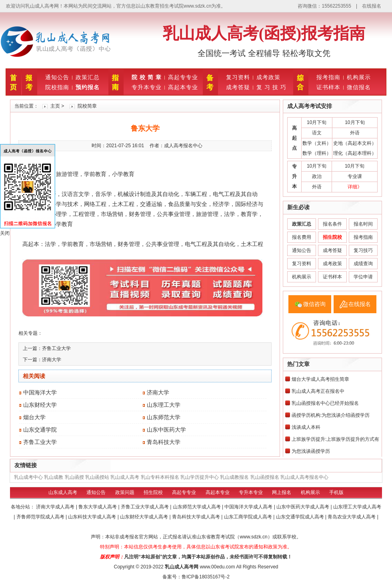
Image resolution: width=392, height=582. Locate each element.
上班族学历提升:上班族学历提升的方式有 (335, 439)
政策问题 (125, 492)
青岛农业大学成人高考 (352, 517)
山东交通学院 (40, 430)
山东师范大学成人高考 (197, 507)
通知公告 (57, 77)
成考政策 (268, 77)
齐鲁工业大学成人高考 (145, 507)
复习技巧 (363, 250)
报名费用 (302, 237)
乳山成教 (54, 477)
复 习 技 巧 (271, 87)
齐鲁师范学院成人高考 (41, 517)
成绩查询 (363, 264)
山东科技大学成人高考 (93, 517)
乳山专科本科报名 (160, 477)
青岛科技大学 (164, 442)
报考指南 (328, 77)
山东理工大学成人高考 (357, 507)
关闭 (5, 233)
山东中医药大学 (166, 430)
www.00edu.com (217, 567)
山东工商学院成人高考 (249, 517)
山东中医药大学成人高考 (303, 507)
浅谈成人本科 (306, 427)
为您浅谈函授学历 (311, 451)
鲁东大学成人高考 (98, 507)
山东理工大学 (164, 405)
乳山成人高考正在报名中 (318, 391)
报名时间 (363, 224)
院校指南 (57, 87)
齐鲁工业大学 (56, 348)
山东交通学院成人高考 (301, 517)
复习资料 (238, 77)
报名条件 (332, 224)
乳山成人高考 (125, 477)
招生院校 (153, 492)
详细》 (355, 187)
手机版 (336, 492)
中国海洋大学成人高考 (249, 507)
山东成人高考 (63, 492)
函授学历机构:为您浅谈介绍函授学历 (331, 415)
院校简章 (87, 106)
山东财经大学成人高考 (145, 517)
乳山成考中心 (28, 477)
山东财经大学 (40, 405)
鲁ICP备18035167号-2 (206, 577)
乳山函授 (74, 477)
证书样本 (328, 87)
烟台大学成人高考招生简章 (320, 379)
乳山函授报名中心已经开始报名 (325, 403)
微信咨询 (314, 304)
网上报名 (282, 492)
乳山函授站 (97, 477)
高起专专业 (183, 77)
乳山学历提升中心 (200, 477)
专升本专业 (147, 87)
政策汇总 (88, 77)
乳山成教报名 (234, 477)
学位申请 (363, 277)
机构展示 (359, 77)
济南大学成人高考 (56, 507)
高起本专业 (183, 87)
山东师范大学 (164, 417)
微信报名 (359, 87)
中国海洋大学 (40, 392)
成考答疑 (238, 87)
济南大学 (52, 360)
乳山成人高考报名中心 (304, 477)
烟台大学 (34, 417)
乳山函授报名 (265, 477)
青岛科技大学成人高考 (197, 517)
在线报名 (372, 6)
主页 (55, 106)
